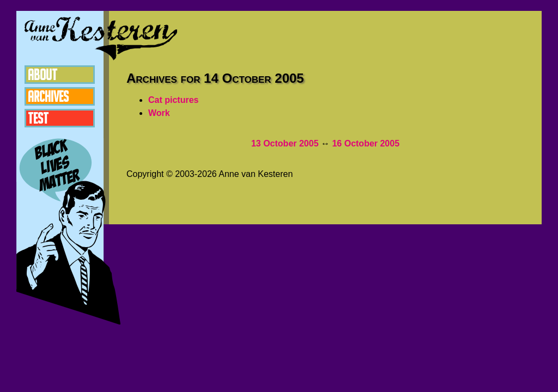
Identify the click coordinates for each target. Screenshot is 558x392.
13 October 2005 (285, 143)
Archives (48, 96)
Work (159, 113)
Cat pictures (173, 100)
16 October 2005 (366, 143)
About (43, 75)
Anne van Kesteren (101, 38)
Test (38, 118)
